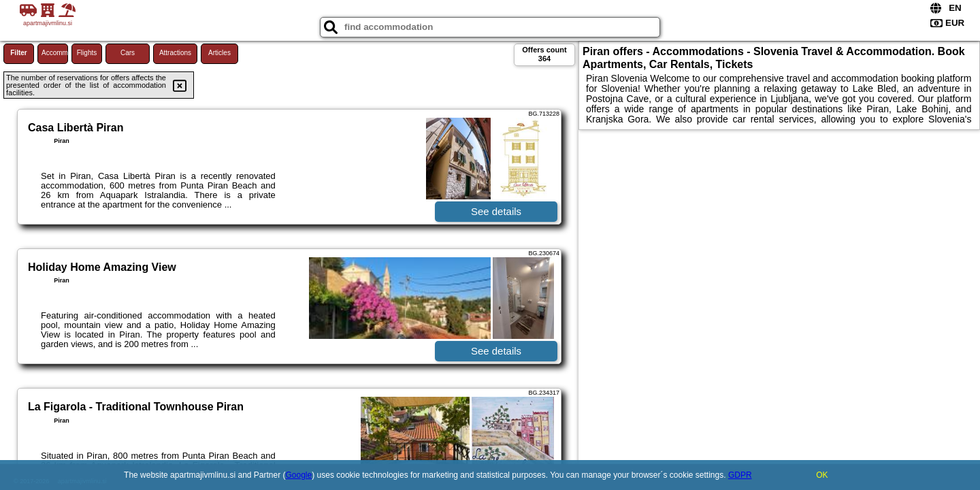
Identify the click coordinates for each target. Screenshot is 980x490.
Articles (219, 53)
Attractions (175, 53)
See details (496, 211)
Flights (87, 53)
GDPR (740, 475)
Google (299, 475)
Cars (128, 53)
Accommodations (55, 53)
